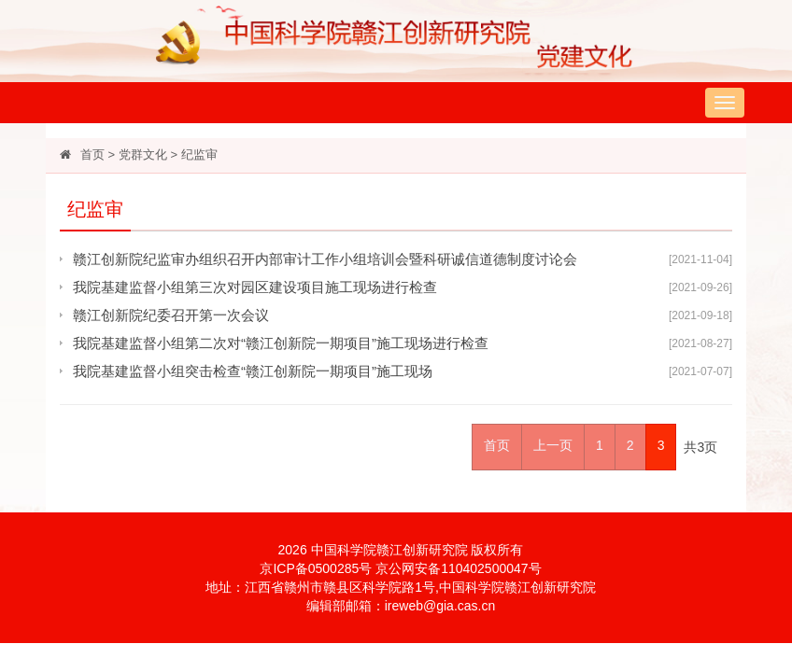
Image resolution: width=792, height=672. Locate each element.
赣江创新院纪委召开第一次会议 (171, 315)
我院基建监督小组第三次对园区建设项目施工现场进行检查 (255, 287)
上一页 (553, 445)
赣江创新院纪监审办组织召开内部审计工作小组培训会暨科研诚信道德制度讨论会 (325, 259)
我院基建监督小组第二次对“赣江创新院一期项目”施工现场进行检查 (281, 343)
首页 (92, 154)
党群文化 (143, 154)
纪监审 (199, 154)
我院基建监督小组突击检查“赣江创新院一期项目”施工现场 (253, 371)
